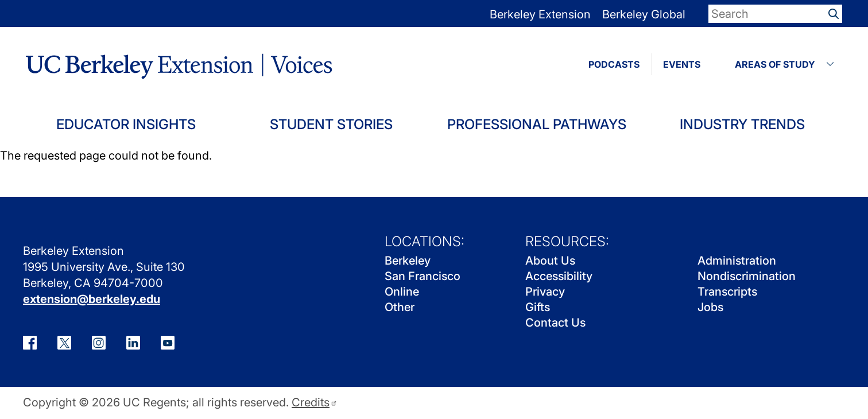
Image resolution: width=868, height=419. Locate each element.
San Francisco (423, 276)
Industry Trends (742, 124)
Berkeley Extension (540, 14)
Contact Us (555, 323)
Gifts (538, 307)
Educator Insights (126, 124)
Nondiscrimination (747, 276)
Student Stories (331, 124)
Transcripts (727, 292)
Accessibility (559, 276)
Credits (315, 403)
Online (402, 292)
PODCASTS (614, 64)
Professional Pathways (537, 124)
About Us (550, 261)
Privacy (545, 292)
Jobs (710, 307)
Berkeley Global (644, 14)
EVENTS (682, 64)
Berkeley (408, 261)
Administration (737, 261)
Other (400, 307)
